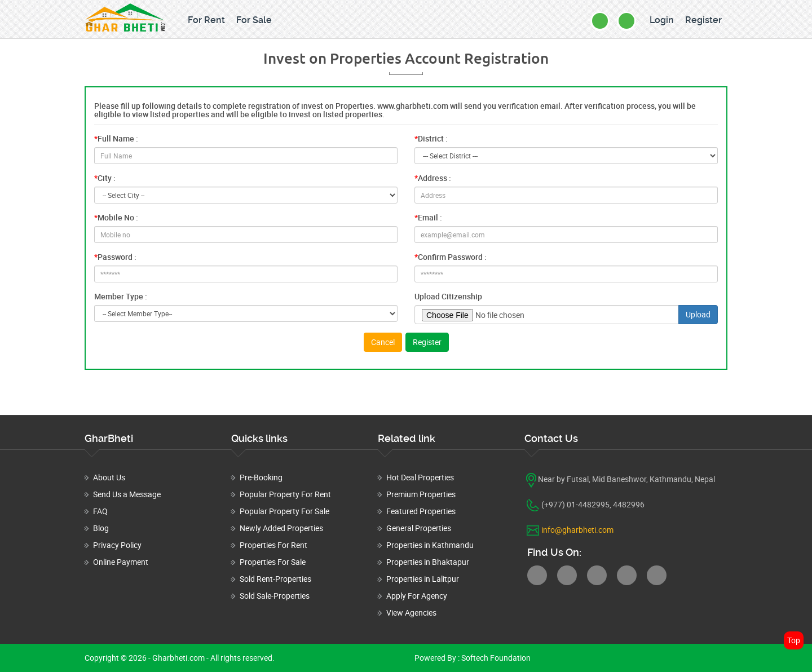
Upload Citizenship (448, 296)
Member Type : (121, 296)
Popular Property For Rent (285, 494)
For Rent (206, 20)
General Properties (419, 528)
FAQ (100, 511)
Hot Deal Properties (420, 477)
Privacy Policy (117, 545)
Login (662, 20)
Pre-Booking (261, 477)
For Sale (254, 20)
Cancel (383, 342)
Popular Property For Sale (284, 511)
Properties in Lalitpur (423, 579)
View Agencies (411, 613)
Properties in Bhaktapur (428, 562)
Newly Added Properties (281, 528)
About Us (109, 477)
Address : (433, 178)
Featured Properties (421, 511)
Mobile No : (116, 217)
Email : (428, 217)
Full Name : (116, 138)
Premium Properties (421, 494)
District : (431, 138)
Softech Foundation (495, 658)
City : (105, 178)
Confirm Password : (451, 257)
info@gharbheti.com (577, 530)
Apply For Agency (417, 596)
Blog (101, 528)
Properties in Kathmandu (430, 545)
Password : (115, 257)
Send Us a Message (127, 494)
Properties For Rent (273, 545)
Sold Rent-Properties (275, 579)
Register (703, 20)
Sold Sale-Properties (275, 596)
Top (794, 640)
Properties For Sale (273, 562)
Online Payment (121, 562)
